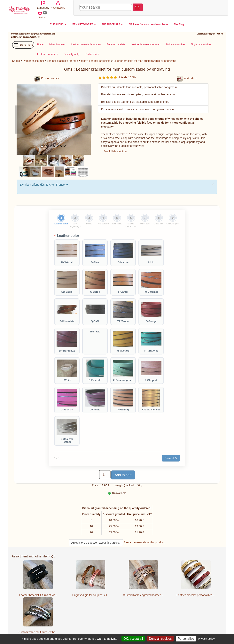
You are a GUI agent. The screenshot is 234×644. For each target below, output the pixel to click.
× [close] (213, 184)
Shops (16, 61)
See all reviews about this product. (145, 542)
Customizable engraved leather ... (143, 595)
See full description (115, 151)
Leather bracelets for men (62, 61)
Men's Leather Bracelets (96, 61)
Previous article (47, 78)
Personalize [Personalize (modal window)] (186, 639)
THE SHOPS (58, 24)
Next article (187, 78)
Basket (188, 12)
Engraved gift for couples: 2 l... (91, 595)
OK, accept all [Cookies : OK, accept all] (133, 639)
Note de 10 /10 (117, 77)
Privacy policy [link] (206, 639)
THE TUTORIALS (112, 24)
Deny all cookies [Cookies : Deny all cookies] (160, 639)
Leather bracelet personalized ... (196, 595)
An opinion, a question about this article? (96, 543)
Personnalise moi (33, 61)
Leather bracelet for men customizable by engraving (145, 61)
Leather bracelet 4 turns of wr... (38, 595)
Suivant (171, 458)
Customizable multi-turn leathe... (38, 632)
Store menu (23, 45)
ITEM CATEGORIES (84, 24)
